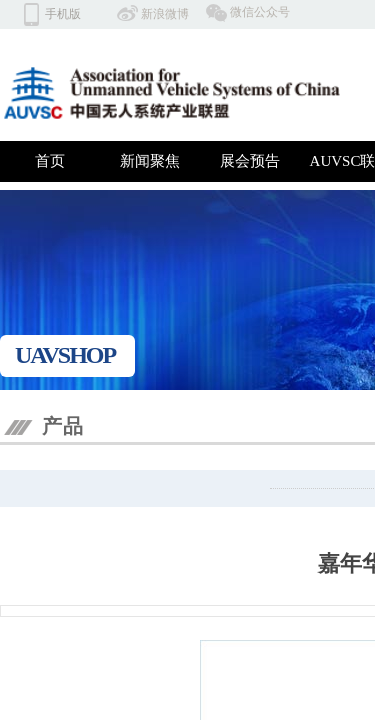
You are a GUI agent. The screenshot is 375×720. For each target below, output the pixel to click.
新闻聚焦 (150, 161)
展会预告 (250, 161)
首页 (50, 161)
